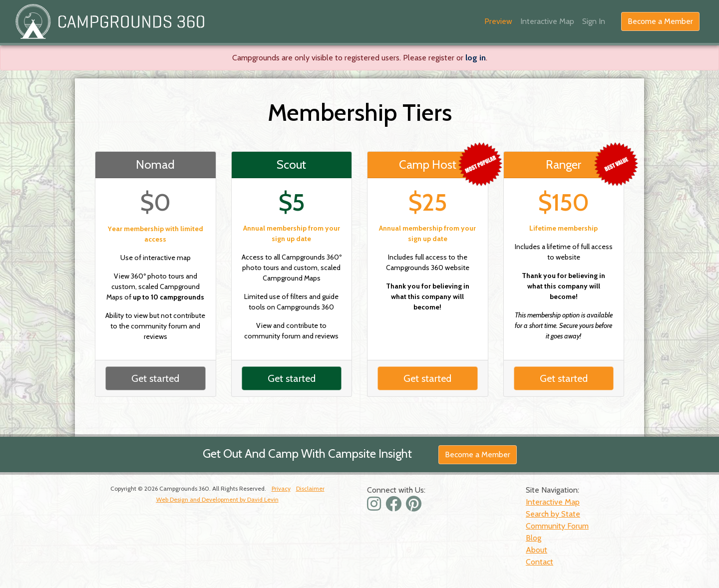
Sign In (594, 21)
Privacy (281, 488)
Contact (539, 562)
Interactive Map (547, 21)
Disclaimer (310, 488)
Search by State (553, 514)
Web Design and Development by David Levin (217, 499)
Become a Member (660, 21)
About (537, 550)
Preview (498, 21)
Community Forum (557, 526)
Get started (155, 378)
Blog (534, 538)
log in (476, 58)
